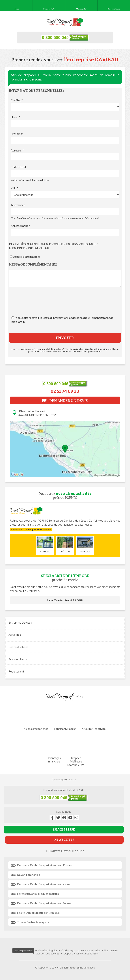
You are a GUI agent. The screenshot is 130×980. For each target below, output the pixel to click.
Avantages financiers (54, 749)
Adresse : (17, 150)
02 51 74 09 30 (65, 391)
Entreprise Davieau (20, 622)
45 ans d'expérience (36, 718)
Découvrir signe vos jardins (44, 884)
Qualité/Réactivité (94, 718)
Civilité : (17, 100)
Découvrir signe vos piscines (44, 903)
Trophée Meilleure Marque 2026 (76, 750)
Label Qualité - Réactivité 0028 (65, 600)
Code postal (19, 167)
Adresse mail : (20, 226)
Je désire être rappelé (26, 256)
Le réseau (38, 894)
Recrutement (16, 671)
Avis (18, 659)
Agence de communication (85, 950)
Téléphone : (19, 205)
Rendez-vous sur (31, 530)
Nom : (15, 117)
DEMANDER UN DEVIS (65, 401)
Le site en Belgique (38, 913)
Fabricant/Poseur (65, 718)
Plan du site (111, 950)
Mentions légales (48, 950)
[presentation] (65, 305)
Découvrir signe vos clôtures (44, 865)
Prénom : (17, 134)
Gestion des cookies (48, 953)
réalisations (18, 647)
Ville (14, 188)
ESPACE (64, 830)
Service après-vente (23, 951)
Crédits (65, 950)
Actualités (15, 635)
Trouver (33, 922)
